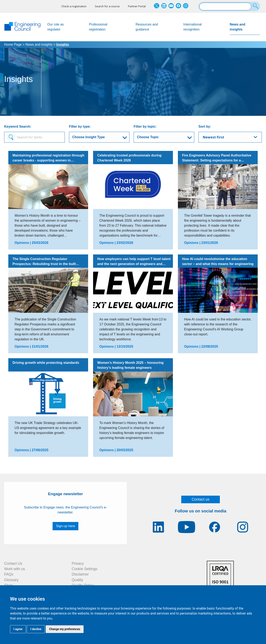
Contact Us (13, 563)
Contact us (201, 499)
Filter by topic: (145, 126)
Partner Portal (137, 6)
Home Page (13, 45)
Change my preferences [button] (65, 629)
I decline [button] (36, 629)
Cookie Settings (84, 569)
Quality (77, 580)
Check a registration (74, 6)
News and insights (245, 29)
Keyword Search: (18, 126)
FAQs (9, 574)
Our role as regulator (56, 27)
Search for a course (107, 6)
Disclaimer (80, 574)
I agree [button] (18, 629)
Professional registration (98, 27)
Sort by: (205, 126)
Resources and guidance (147, 27)
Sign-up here (65, 526)
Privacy (78, 563)
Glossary (11, 580)
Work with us (15, 569)
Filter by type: (80, 126)
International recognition (192, 27)
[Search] (256, 6)
